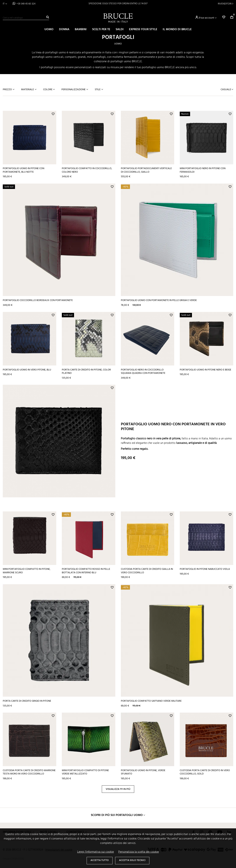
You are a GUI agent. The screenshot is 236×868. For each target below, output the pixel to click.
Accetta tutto (100, 860)
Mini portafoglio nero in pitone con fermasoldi (203, 170)
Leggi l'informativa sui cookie (96, 852)
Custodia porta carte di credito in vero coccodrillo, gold (205, 772)
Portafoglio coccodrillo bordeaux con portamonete (38, 300)
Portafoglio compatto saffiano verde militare (151, 701)
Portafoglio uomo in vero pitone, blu (27, 370)
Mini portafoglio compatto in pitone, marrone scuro (27, 571)
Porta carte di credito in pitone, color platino (86, 372)
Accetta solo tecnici (132, 860)
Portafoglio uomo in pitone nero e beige (205, 370)
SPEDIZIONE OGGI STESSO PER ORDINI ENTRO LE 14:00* (118, 4)
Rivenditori (225, 4)
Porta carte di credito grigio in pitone (27, 701)
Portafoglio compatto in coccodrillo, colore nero (87, 170)
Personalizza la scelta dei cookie (139, 852)
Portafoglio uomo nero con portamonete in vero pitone (173, 427)
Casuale (226, 90)
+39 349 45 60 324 (26, 4)
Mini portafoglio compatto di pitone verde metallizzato (85, 772)
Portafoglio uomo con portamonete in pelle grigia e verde (159, 300)
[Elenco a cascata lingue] (5, 4)
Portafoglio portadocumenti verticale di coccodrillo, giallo (146, 170)
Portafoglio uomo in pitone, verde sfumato (143, 772)
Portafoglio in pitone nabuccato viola (205, 569)
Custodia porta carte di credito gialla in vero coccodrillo (147, 571)
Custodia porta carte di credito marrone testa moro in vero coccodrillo (29, 772)
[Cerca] (26, 18)
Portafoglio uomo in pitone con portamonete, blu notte (24, 170)
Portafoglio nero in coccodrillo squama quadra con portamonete (143, 372)
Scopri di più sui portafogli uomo (117, 815)
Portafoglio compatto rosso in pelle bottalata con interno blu (86, 571)
